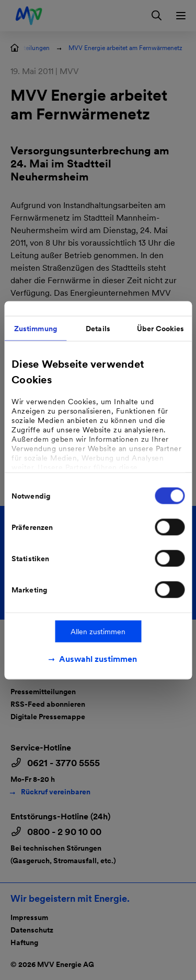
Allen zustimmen (98, 631)
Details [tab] (98, 328)
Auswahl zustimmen (98, 658)
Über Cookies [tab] (160, 328)
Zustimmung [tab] (36, 328)
